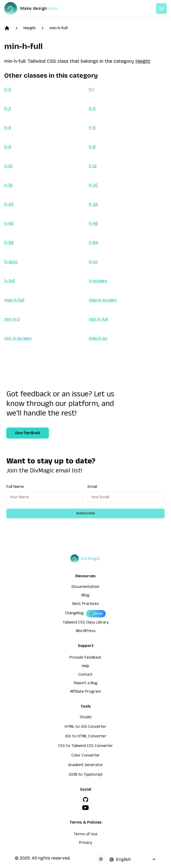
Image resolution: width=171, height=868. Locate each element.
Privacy (86, 843)
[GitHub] (85, 800)
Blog (85, 596)
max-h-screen (103, 300)
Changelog (74, 614)
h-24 (9, 204)
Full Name (15, 487)
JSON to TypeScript (85, 775)
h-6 (8, 147)
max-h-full (14, 300)
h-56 (9, 242)
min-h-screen (18, 338)
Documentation (85, 587)
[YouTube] (85, 808)
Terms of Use (85, 835)
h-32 (93, 204)
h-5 (92, 128)
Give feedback (28, 434)
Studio (86, 718)
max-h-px (98, 338)
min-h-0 (12, 319)
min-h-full (59, 28)
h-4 (8, 128)
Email (92, 487)
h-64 (93, 242)
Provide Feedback (85, 658)
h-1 (91, 89)
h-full (9, 281)
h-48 (93, 223)
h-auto (11, 262)
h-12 (93, 166)
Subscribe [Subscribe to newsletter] (85, 513)
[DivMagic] (36, 9)
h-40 (9, 223)
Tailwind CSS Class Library (86, 623)
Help (85, 667)
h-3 (92, 108)
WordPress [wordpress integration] (86, 632)
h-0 (8, 89)
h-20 (93, 185)
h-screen (98, 281)
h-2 (8, 108)
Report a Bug (86, 684)
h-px (93, 262)
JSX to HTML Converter (85, 737)
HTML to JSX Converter (85, 727)
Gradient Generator (86, 766)
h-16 (8, 185)
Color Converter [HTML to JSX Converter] (86, 756)
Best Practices (86, 604)
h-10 (8, 166)
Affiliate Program (85, 692)
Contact (85, 675)
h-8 (92, 147)
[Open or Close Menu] (161, 9)
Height (30, 28)
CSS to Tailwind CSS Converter (85, 746)
